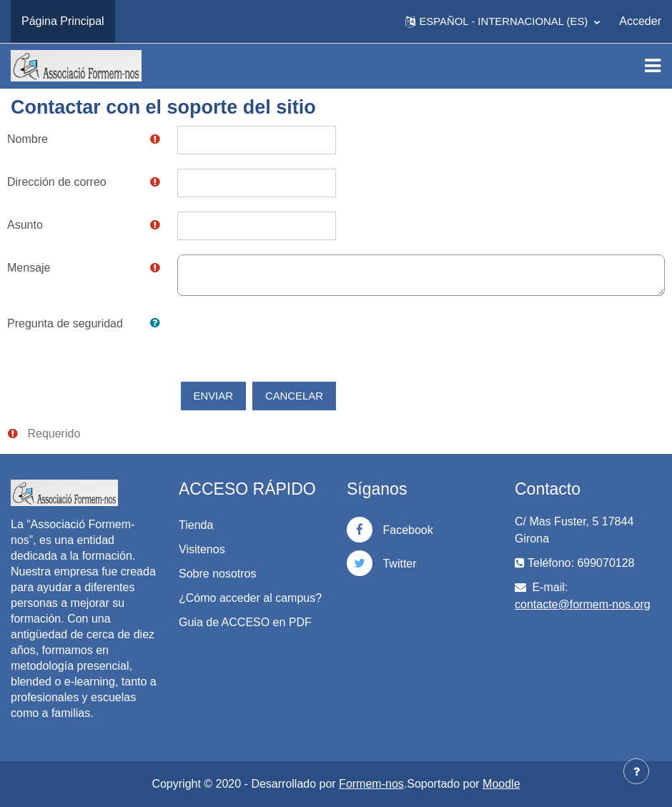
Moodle (501, 784)
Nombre (28, 139)
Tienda (196, 525)
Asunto (25, 225)
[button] (503, 21)
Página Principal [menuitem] (63, 21)
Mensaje (29, 268)
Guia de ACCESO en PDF (245, 622)
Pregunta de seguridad (65, 323)
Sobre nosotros (218, 574)
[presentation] (286, 338)
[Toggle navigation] (653, 66)
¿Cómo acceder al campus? (250, 598)
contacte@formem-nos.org (583, 604)
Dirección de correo (57, 182)
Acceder (640, 21)
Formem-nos (371, 784)
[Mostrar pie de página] (636, 771)
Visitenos (202, 549)
